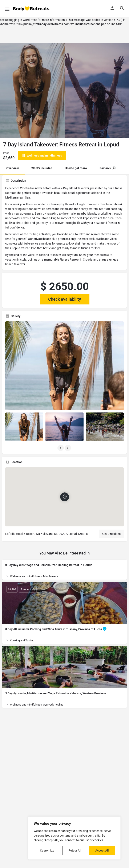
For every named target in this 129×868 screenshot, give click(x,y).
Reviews (108, 168)
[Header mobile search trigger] (122, 8)
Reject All (75, 850)
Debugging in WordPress (21, 20)
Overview (13, 168)
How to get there (76, 168)
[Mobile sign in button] (112, 8)
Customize (47, 850)
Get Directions (111, 534)
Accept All (102, 850)
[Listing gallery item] (24, 427)
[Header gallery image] (32, 91)
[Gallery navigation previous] (61, 448)
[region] (74, 838)
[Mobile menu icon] (7, 8)
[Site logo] (32, 9)
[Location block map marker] (64, 497)
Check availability (65, 299)
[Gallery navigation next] (68, 448)
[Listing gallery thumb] (64, 366)
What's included (42, 168)
